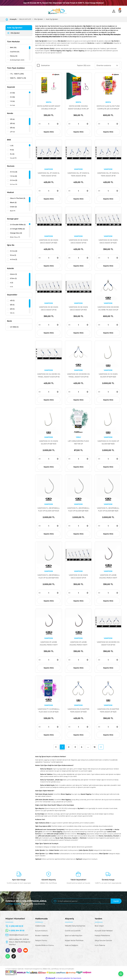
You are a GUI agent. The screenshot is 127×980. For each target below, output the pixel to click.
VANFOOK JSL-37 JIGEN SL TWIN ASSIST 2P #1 (108, 174)
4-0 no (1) (14, 259)
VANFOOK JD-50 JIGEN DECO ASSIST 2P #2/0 (108, 241)
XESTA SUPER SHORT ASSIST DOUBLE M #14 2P (49, 107)
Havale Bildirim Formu (45, 945)
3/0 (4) (12, 128)
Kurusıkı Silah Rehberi (104, 931)
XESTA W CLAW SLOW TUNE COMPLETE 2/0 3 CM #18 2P (108, 107)
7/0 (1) (12, 313)
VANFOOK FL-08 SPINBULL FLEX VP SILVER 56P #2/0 (108, 509)
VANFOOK (49, 169)
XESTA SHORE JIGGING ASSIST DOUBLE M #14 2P (78, 107)
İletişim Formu (41, 940)
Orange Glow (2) (16, 233)
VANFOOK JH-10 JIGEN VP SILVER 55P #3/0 (108, 442)
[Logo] (57, 11)
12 (95, 747)
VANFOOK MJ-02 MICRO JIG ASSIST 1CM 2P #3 (108, 643)
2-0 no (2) (14, 180)
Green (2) (13, 207)
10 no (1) (13, 255)
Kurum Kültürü (41, 931)
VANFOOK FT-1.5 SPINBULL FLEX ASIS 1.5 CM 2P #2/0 (49, 710)
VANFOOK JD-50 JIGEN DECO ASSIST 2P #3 (78, 241)
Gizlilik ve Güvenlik (73, 931)
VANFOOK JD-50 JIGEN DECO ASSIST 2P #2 (49, 308)
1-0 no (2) (13, 176)
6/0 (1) (12, 309)
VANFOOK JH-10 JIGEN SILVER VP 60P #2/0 (108, 375)
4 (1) (12, 283)
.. (88, 747)
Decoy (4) (14, 56)
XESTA (49, 102)
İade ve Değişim (72, 945)
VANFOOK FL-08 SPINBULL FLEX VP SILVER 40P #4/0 (49, 509)
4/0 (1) (12, 300)
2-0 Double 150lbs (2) (18, 225)
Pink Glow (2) (15, 237)
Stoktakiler (45, 65)
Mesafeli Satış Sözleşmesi (75, 926)
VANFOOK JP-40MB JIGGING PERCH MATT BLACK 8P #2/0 (78, 644)
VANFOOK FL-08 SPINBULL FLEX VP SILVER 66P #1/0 (49, 576)
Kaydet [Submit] (116, 901)
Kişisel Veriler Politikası (74, 940)
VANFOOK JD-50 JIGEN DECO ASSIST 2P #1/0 (78, 308)
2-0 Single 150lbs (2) (17, 229)
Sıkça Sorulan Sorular (103, 940)
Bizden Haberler (42, 935)
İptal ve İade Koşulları (74, 935)
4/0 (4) (12, 132)
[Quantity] (49, 124)
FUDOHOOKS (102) (17, 60)
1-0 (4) (12, 101)
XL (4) (12, 154)
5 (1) (11, 287)
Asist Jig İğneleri (52, 19)
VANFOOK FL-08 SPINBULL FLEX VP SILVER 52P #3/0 (78, 509)
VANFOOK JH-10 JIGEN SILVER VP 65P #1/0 (49, 442)
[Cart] (120, 11)
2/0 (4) (12, 123)
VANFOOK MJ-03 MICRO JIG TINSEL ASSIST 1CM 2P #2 (78, 375)
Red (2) (13, 211)
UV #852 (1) (14, 327)
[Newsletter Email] (87, 901)
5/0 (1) (12, 305)
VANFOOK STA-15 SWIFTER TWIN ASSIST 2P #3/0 (78, 710)
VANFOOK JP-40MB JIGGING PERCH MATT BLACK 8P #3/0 (49, 644)
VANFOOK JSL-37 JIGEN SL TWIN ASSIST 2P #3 (49, 174)
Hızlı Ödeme (100, 945)
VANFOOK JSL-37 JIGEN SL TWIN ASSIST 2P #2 (78, 174)
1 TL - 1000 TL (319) (17, 74)
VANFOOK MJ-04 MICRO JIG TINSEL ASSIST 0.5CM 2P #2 (49, 375)
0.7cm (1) (13, 278)
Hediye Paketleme (102, 935)
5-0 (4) (12, 105)
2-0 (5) (12, 93)
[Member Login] (114, 11)
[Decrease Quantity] (40, 124)
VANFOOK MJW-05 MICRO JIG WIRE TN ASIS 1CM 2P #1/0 (108, 309)
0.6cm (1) (13, 274)
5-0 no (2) (14, 184)
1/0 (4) (12, 119)
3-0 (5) (12, 97)
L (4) (12, 145)
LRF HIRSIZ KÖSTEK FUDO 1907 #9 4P (78, 442)
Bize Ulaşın (99, 926)
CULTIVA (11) (15, 52)
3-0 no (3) (14, 172)
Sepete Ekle (49, 132)
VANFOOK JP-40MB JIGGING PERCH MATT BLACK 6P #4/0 (108, 577)
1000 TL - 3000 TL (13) (18, 78)
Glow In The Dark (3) (18, 198)
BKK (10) (13, 47)
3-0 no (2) (14, 251)
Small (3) (13, 158)
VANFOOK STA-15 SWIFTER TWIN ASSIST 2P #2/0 (108, 710)
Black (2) (13, 202)
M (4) (12, 150)
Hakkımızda (40, 926)
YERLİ (78, 437)
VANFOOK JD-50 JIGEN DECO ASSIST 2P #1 (78, 576)
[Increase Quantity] (58, 124)
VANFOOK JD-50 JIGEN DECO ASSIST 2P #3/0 (49, 241)
